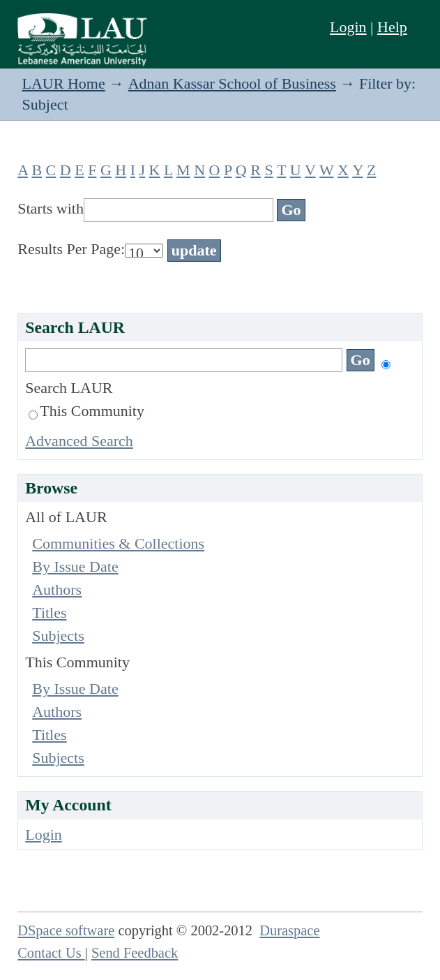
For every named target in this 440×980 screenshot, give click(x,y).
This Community (86, 411)
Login (348, 27)
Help (392, 27)
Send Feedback (135, 953)
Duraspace (289, 930)
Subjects (58, 636)
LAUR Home (64, 83)
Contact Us (51, 953)
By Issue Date (75, 566)
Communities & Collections (118, 543)
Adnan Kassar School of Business (232, 83)
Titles (49, 612)
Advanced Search (79, 441)
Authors (57, 589)
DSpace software (66, 930)
